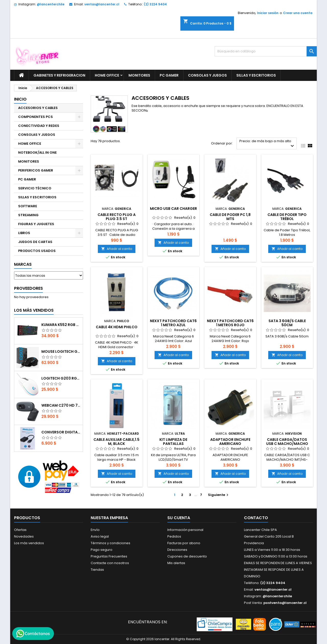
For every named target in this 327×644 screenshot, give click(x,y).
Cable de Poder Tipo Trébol (287, 217)
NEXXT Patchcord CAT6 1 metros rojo (230, 323)
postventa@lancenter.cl (285, 603)
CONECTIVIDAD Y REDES (39, 126)
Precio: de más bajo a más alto (267, 144)
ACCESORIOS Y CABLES (38, 108)
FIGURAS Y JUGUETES (36, 224)
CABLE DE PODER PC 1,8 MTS (230, 217)
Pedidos (174, 536)
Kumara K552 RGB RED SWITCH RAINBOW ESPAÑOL (61, 325)
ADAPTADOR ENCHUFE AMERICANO (230, 442)
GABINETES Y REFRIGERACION (59, 75)
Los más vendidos (34, 310)
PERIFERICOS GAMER (36, 170)
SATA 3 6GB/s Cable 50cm (287, 323)
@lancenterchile (51, 4)
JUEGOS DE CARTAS (35, 242)
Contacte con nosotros (110, 563)
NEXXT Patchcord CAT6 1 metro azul (173, 323)
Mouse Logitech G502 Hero (61, 351)
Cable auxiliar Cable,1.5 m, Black (116, 442)
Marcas (23, 264)
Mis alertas (176, 563)
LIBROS (24, 233)
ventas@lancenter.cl (102, 4)
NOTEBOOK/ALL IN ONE (37, 153)
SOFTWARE (28, 206)
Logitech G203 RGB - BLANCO (61, 378)
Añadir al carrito (117, 249)
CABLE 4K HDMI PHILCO (117, 327)
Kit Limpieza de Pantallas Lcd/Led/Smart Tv (173, 444)
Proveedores (28, 288)
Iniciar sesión (268, 13)
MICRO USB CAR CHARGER (173, 209)
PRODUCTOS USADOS (37, 251)
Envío (95, 530)
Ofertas (20, 530)
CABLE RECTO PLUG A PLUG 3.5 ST (117, 217)
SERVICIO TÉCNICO (35, 188)
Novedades (24, 536)
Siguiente (219, 495)
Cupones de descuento (187, 556)
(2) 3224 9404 (155, 4)
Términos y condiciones (110, 543)
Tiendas (97, 570)
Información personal (185, 530)
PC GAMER (169, 75)
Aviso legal (100, 536)
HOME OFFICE (107, 75)
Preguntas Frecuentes (109, 556)
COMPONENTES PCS (36, 117)
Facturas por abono (184, 543)
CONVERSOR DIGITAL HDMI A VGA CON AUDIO (61, 432)
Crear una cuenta (298, 13)
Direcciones (177, 550)
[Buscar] (266, 51)
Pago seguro (102, 550)
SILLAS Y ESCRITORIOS (256, 75)
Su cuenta (179, 518)
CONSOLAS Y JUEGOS (207, 75)
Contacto (256, 518)
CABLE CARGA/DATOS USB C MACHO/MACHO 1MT (287, 444)
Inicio (20, 99)
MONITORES (139, 75)
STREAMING (28, 215)
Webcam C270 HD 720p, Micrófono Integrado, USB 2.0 (61, 405)
